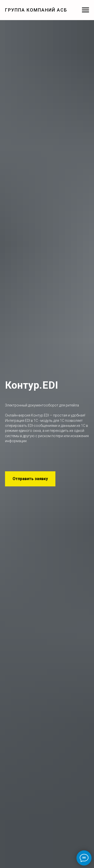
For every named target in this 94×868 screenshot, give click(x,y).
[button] (30, 479)
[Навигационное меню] (85, 10)
